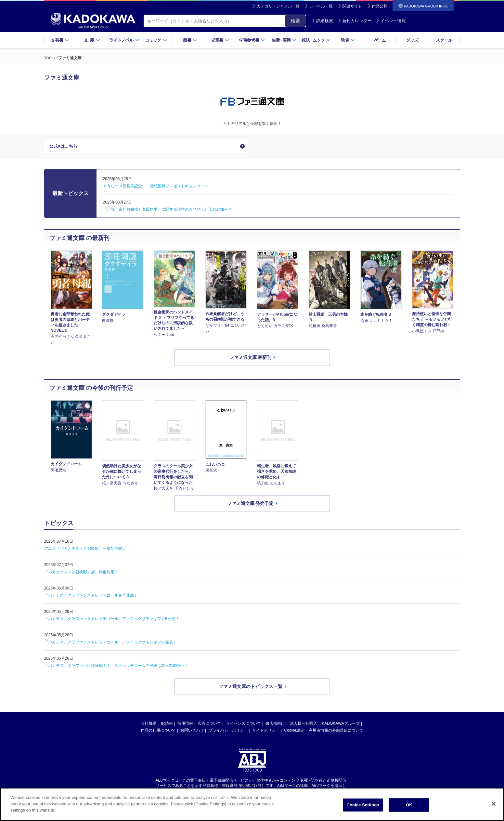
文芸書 (60, 40)
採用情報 (185, 725)
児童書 (220, 40)
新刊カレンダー (355, 21)
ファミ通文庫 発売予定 (251, 505)
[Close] (494, 804)
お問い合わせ (192, 732)
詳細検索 (322, 21)
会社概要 (149, 725)
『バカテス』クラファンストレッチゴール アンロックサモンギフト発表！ (110, 644)
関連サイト (352, 6)
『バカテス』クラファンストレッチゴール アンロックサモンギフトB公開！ (112, 620)
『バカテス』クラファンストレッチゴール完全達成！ (91, 597)
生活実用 (284, 40)
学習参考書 (252, 40)
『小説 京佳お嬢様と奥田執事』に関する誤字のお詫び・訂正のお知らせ (167, 211)
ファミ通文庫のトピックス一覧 (251, 688)
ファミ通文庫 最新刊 (251, 359)
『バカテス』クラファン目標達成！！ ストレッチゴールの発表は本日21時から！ (116, 667)
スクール (444, 40)
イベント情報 (391, 21)
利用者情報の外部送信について (336, 732)
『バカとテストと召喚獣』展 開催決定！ (81, 574)
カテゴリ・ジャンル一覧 (278, 6)
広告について (209, 725)
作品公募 (380, 6)
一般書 (188, 40)
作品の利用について (158, 732)
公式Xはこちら (65, 147)
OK (409, 806)
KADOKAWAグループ (341, 725)
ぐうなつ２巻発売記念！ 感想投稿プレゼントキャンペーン (156, 188)
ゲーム (380, 40)
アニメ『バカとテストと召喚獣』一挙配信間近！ (87, 550)
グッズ (412, 40)
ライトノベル (124, 40)
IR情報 (167, 725)
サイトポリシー (266, 732)
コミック (156, 40)
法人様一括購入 (304, 725)
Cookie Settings (363, 806)
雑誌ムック (316, 40)
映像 (348, 40)
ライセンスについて (243, 725)
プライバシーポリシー (228, 732)
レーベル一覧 (321, 6)
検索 (295, 21)
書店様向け (275, 725)
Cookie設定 (294, 732)
